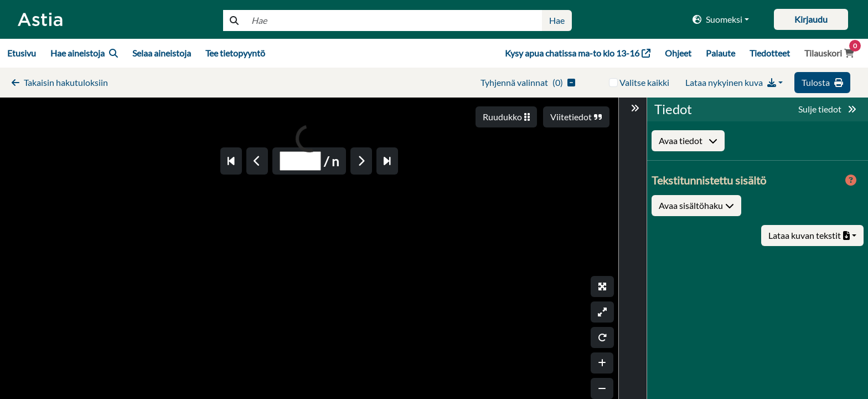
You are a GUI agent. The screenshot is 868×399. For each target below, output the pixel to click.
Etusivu (22, 53)
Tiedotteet (770, 53)
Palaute (720, 53)
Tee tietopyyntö (235, 53)
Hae (557, 20)
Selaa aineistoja (162, 53)
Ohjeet (678, 53)
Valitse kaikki (644, 82)
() (528, 82)
